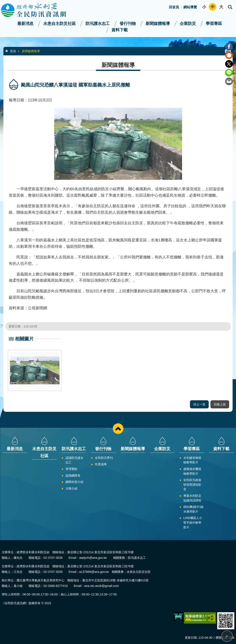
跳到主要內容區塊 (2, 2)
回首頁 (174, 7)
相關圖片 (24, 339)
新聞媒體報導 (158, 24)
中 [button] (213, 7)
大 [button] (221, 7)
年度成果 (101, 464)
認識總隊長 (73, 475)
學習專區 (214, 24)
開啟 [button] (230, 7)
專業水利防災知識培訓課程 (192, 498)
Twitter (229, 64)
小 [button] (204, 7)
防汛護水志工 (98, 24)
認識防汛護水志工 (74, 460)
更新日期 (191, 638)
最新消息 (25, 24)
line (229, 73)
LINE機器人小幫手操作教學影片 (193, 522)
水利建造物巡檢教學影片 (192, 460)
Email (229, 81)
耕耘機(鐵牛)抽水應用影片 (193, 509)
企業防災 (188, 24)
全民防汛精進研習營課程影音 (192, 485)
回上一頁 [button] (199, 404)
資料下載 (120, 30)
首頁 (13, 51)
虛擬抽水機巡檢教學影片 (192, 471)
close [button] (118, 429)
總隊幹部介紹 (74, 482)
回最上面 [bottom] (227, 636)
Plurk (229, 55)
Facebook (229, 46)
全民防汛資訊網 (37, 10)
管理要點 (71, 469)
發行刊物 (128, 24)
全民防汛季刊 (104, 458)
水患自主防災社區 (59, 24)
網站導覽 (190, 7)
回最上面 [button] (220, 404)
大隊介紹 (71, 488)
